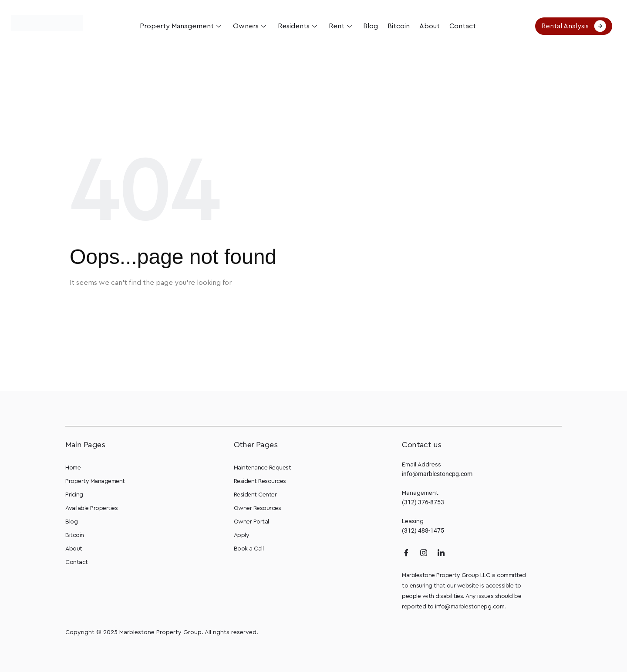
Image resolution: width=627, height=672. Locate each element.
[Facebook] (406, 553)
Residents (299, 26)
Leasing (413, 521)
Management (420, 493)
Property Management (184, 26)
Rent (341, 26)
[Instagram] (424, 553)
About (427, 26)
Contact (459, 26)
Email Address (421, 465)
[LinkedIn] (441, 553)
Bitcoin (397, 26)
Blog (370, 26)
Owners (252, 26)
